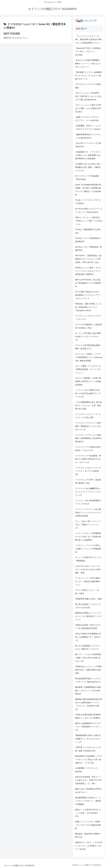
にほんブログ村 (86, 20)
